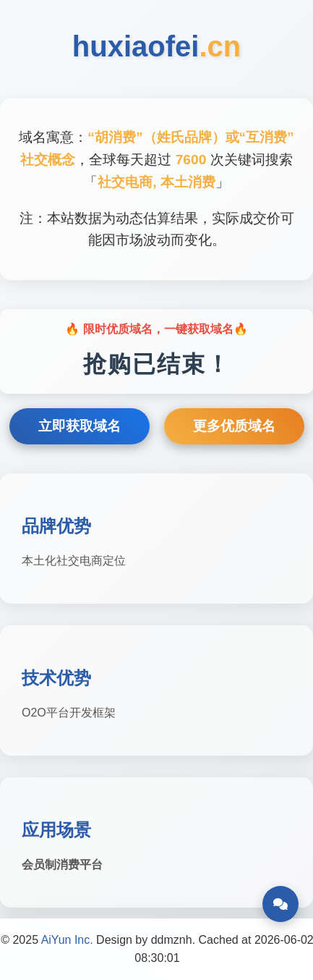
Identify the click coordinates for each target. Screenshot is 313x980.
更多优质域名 (234, 426)
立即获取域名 (80, 426)
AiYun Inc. (67, 940)
